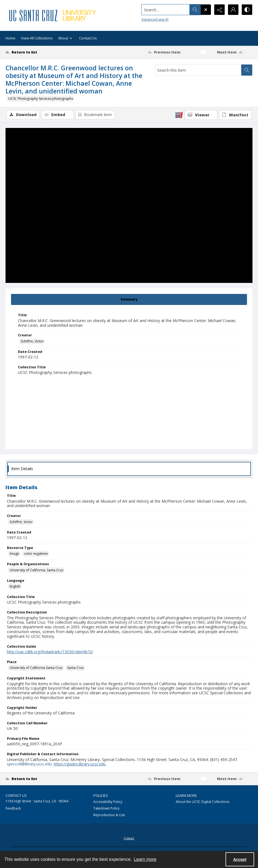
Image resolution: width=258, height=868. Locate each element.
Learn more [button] (145, 859)
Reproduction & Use (109, 815)
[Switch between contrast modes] (247, 10)
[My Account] (233, 10)
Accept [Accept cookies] (240, 859)
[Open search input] (206, 10)
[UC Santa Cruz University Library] (53, 15)
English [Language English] (15, 586)
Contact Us (88, 38)
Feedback (13, 808)
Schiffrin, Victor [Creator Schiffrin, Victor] (32, 341)
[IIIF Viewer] (201, 115)
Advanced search (155, 19)
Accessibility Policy (108, 802)
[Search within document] (247, 70)
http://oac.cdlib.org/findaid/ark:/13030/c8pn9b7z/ (50, 652)
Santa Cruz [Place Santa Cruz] (75, 668)
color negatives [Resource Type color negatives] (36, 554)
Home (10, 38)
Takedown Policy (106, 808)
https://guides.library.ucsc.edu (80, 764)
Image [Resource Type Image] (14, 554)
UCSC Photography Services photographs (41, 99)
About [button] (66, 38)
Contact (129, 838)
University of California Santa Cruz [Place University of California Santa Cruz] (36, 668)
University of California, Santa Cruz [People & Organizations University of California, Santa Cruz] (36, 570)
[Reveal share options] (219, 10)
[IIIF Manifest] (235, 115)
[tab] (129, 299)
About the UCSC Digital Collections (203, 802)
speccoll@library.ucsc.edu (29, 764)
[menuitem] (129, 838)
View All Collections (37, 38)
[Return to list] (39, 52)
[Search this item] (198, 70)
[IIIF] (179, 115)
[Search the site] (166, 10)
